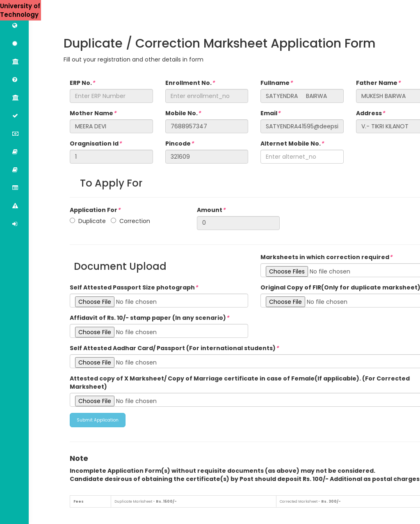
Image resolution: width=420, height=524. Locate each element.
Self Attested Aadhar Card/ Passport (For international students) (174, 348)
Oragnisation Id (96, 144)
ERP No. (82, 83)
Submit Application (98, 420)
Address (370, 113)
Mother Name (93, 113)
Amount (211, 210)
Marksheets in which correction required (326, 257)
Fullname (276, 83)
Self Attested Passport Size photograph (134, 287)
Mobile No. (183, 113)
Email (270, 113)
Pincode (179, 144)
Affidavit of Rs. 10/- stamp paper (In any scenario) (149, 318)
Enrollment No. (190, 83)
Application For (95, 210)
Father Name (378, 83)
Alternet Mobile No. (292, 144)
